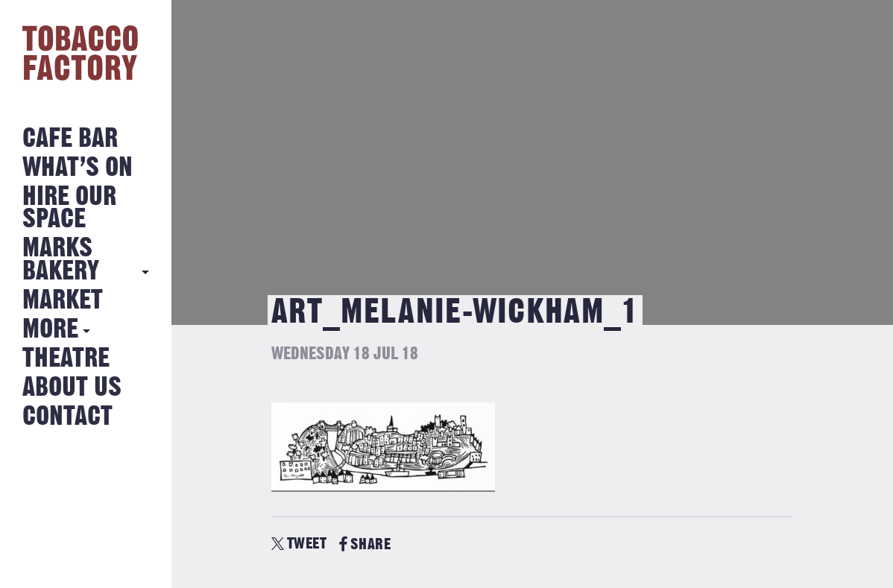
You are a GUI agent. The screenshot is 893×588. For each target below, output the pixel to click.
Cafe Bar (70, 139)
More (50, 330)
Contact (67, 417)
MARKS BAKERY (61, 260)
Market (63, 301)
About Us (72, 388)
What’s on (78, 168)
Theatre (66, 359)
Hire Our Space (69, 208)
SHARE (365, 544)
